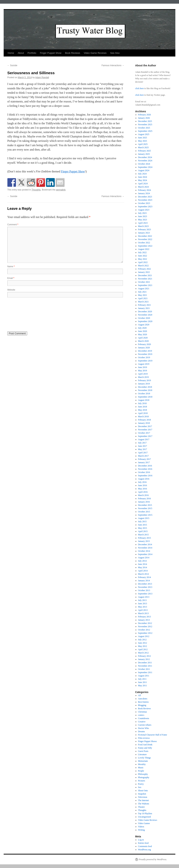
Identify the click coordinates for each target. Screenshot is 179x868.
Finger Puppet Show (51, 53)
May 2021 (143, 295)
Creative (142, 722)
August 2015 (144, 518)
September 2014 (145, 554)
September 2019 (145, 361)
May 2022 (143, 259)
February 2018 (144, 420)
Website (11, 290)
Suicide (12, 65)
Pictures (142, 781)
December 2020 (145, 312)
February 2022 (144, 269)
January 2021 (144, 308)
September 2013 (145, 594)
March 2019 (143, 377)
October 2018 (144, 394)
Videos (141, 827)
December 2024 (145, 157)
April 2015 (143, 531)
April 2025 (143, 144)
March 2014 (143, 574)
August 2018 (144, 400)
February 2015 (144, 538)
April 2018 (143, 413)
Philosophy (143, 774)
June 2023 (143, 216)
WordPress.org (144, 850)
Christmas (143, 712)
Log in (141, 840)
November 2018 (145, 390)
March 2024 (143, 187)
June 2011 (143, 682)
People (141, 771)
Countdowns (144, 718)
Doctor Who (143, 728)
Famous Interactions (113, 65)
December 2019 (145, 351)
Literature (142, 754)
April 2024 (143, 184)
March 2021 (143, 302)
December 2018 (145, 387)
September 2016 (145, 476)
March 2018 (143, 417)
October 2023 (144, 203)
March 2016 (143, 495)
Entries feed (143, 843)
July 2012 (142, 640)
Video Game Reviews (95, 53)
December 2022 (145, 236)
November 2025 (145, 124)
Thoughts (36, 190)
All (139, 695)
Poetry (141, 784)
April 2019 (143, 374)
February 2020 (144, 344)
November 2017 (145, 430)
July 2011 (142, 679)
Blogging (142, 705)
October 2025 (144, 128)
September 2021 (145, 285)
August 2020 (144, 325)
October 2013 (144, 590)
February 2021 (144, 305)
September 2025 (145, 131)
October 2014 (144, 551)
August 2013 (144, 597)
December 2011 (145, 663)
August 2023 (144, 210)
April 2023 (143, 223)
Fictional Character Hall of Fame (153, 735)
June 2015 (143, 525)
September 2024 (145, 167)
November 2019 (145, 354)
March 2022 (143, 266)
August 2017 (144, 439)
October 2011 (144, 669)
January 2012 (144, 659)
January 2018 (144, 423)
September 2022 (145, 246)
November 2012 (145, 626)
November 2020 (145, 315)
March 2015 (143, 535)
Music (141, 768)
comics (141, 715)
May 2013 (143, 607)
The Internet (143, 800)
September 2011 (145, 672)
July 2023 (142, 213)
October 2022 (144, 243)
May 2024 (143, 180)
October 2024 (144, 164)
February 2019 (144, 380)
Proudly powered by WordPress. (153, 859)
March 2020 (143, 341)
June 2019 (143, 367)
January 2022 (144, 272)
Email (11, 278)
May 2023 (143, 220)
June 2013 (143, 604)
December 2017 (145, 426)
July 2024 (142, 174)
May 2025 (143, 141)
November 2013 (145, 587)
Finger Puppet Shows (147, 741)
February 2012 (144, 656)
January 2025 (144, 154)
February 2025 (144, 151)
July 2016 (142, 482)
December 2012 (145, 623)
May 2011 (143, 686)
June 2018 (143, 407)
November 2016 (145, 469)
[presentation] (22, 314)
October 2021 (144, 282)
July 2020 (142, 328)
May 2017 (143, 449)
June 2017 (143, 446)
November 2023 (145, 200)
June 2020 (143, 331)
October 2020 (144, 318)
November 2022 (145, 239)
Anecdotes (143, 699)
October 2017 (144, 433)
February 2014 (144, 577)
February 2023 (144, 229)
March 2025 (143, 147)
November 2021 (145, 279)
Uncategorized (144, 817)
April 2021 (143, 298)
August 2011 (144, 676)
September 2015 (145, 515)
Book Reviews (73, 53)
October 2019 (144, 357)
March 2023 (143, 226)
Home (11, 53)
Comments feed (145, 846)
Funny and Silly (145, 748)
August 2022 (144, 249)
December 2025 (145, 121)
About (21, 53)
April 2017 (143, 453)
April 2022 (143, 262)
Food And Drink (145, 745)
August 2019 (144, 364)
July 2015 (142, 521)
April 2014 (143, 571)
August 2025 (144, 134)
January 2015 (144, 541)
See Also (115, 53)
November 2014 (145, 548)
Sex (140, 787)
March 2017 (143, 456)
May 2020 (143, 334)
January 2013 (144, 620)
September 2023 (145, 207)
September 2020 (145, 321)
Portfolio (32, 53)
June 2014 (143, 564)
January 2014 (144, 581)
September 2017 (145, 436)
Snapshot (142, 794)
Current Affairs (145, 725)
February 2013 (144, 617)
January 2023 (144, 233)
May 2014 (143, 567)
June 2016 (143, 485)
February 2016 (144, 499)
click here (139, 88)
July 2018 (142, 403)
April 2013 (143, 610)
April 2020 (143, 338)
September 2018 (145, 397)
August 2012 (144, 636)
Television (143, 797)
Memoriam (143, 761)
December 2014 (145, 544)
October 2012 (144, 630)
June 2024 (143, 177)
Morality (142, 764)
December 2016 (145, 466)
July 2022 (142, 252)
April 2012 (143, 649)
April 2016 (143, 492)
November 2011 (145, 666)
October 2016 (144, 472)
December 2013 (145, 584)
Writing (141, 830)
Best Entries (143, 702)
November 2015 (145, 508)
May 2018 (143, 410)
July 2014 (142, 561)
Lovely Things (144, 758)
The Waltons (144, 804)
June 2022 (143, 256)
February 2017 (144, 459)
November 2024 (145, 161)
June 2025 (143, 138)
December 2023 (145, 197)
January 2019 (144, 384)
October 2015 (144, 512)
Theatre (141, 807)
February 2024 (144, 190)
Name (11, 266)
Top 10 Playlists (145, 813)
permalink (61, 190)
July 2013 (142, 600)
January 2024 (144, 193)
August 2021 (144, 289)
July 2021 (142, 292)
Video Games (144, 823)
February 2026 (144, 115)
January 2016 (144, 502)
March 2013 (143, 613)
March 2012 (143, 653)
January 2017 (144, 462)
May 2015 (143, 528)
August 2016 (144, 479)
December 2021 (145, 275)
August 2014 (144, 558)
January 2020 (144, 348)
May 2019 (143, 371)
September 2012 (145, 633)
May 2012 (143, 646)
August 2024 (144, 170)
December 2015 (145, 505)
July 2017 (142, 443)
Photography (144, 777)
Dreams (141, 731)
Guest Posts (143, 751)
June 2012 (143, 643)
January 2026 (144, 118)
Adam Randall (42, 77)
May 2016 (143, 489)
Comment (13, 225)
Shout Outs (143, 791)
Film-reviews (144, 738)
